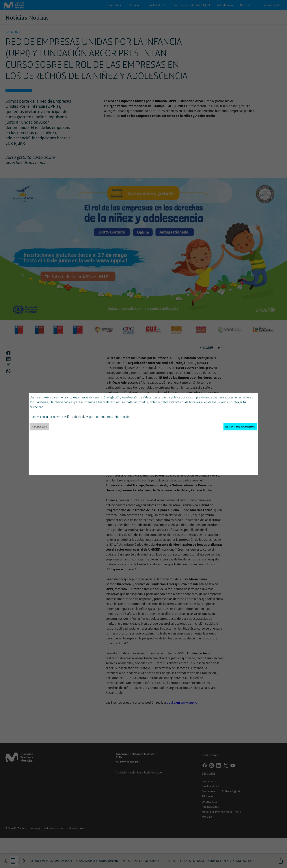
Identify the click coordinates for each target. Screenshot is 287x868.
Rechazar (39, 427)
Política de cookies (76, 417)
